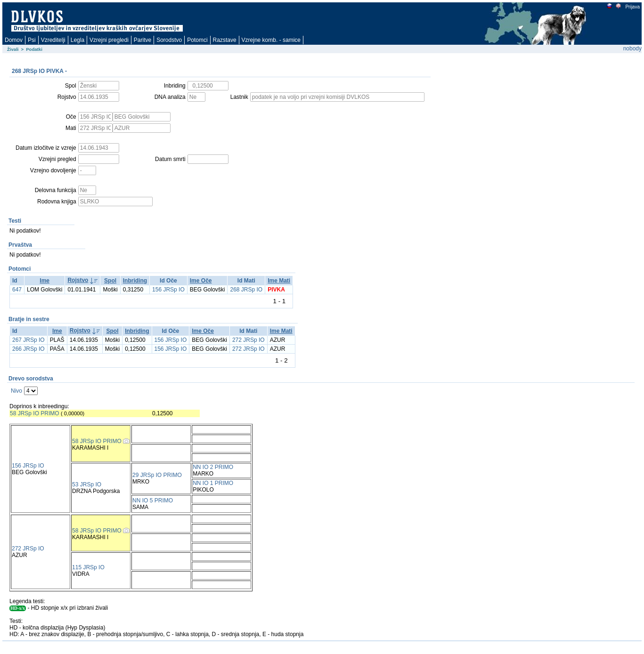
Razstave (225, 40)
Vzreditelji (53, 40)
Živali (13, 49)
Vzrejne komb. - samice (271, 40)
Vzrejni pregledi (109, 40)
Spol (110, 281)
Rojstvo (78, 280)
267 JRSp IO (29, 340)
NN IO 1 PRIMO (213, 483)
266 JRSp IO (29, 349)
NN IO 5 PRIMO (153, 501)
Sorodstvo (169, 40)
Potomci (197, 40)
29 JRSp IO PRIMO (157, 475)
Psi (32, 40)
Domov (14, 40)
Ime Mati (279, 281)
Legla (77, 40)
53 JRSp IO (87, 484)
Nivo (16, 391)
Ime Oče (201, 281)
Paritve (143, 40)
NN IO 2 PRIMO (213, 467)
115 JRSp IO (88, 567)
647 (17, 290)
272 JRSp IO (249, 340)
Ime (45, 281)
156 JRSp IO (168, 290)
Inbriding (135, 281)
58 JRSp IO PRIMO (35, 413)
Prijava (632, 7)
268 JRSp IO (246, 290)
